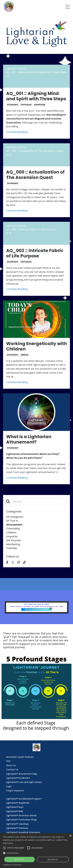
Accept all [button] (19, 859)
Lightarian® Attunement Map (22, 774)
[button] (36, 853)
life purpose (26, 105)
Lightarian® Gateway (17, 828)
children (24, 355)
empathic (12, 537)
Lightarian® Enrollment (18, 778)
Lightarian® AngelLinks (18, 803)
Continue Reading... (17, 132)
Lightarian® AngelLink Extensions (23, 832)
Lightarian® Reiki (15, 811)
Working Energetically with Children (36, 346)
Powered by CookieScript (12, 865)
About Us (11, 765)
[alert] (36, 851)
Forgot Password (15, 791)
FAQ (8, 761)
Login (9, 786)
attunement (13, 105)
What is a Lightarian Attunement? (29, 439)
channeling (13, 529)
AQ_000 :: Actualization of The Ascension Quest (35, 175)
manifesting (40, 105)
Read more (8, 843)
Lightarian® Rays (15, 807)
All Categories (15, 517)
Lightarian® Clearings (17, 824)
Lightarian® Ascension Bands (21, 815)
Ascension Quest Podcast (20, 757)
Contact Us (12, 770)
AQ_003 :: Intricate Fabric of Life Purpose (35, 253)
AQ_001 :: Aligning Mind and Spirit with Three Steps (36, 96)
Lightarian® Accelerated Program (24, 799)
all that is (12, 521)
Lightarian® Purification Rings (21, 820)
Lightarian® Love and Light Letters (24, 782)
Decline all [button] (53, 859)
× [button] (70, 836)
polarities (12, 548)
